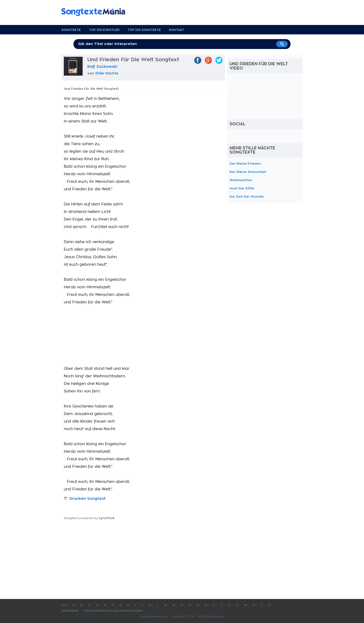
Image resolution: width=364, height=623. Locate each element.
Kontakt (177, 30)
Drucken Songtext (88, 499)
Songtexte (71, 30)
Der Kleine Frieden (245, 164)
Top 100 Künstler (104, 30)
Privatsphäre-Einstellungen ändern (113, 611)
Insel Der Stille (242, 188)
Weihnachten (241, 180)
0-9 (64, 605)
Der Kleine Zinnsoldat (248, 172)
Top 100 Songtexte (144, 30)
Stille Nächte (107, 73)
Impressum (70, 611)
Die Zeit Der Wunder (247, 197)
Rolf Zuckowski (102, 67)
